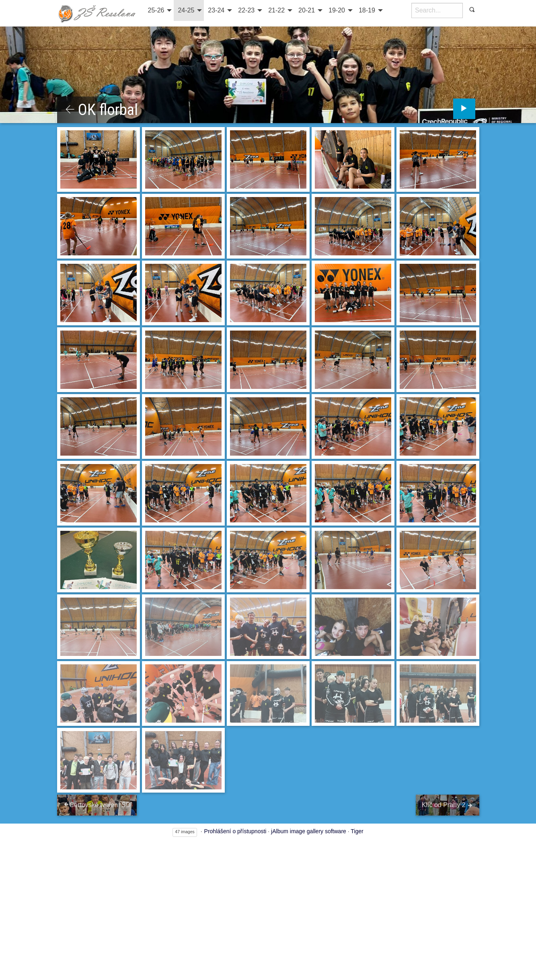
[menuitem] (159, 10)
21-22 (276, 10)
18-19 (367, 10)
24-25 (186, 10)
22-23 (246, 10)
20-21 (307, 10)
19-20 (337, 10)
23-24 (216, 10)
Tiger (357, 832)
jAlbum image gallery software (309, 832)
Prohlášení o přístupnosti (235, 832)
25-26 (156, 10)
